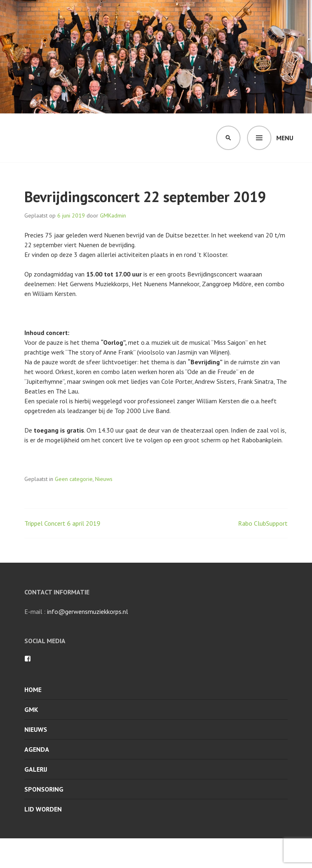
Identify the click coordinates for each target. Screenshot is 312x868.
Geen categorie (74, 479)
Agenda (37, 749)
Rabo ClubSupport (263, 523)
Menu (285, 138)
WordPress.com (207, 853)
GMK (31, 709)
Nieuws (104, 479)
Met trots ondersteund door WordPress (78, 853)
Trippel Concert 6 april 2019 (62, 523)
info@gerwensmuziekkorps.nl (88, 611)
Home (33, 690)
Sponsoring (44, 789)
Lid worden (43, 809)
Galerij (36, 769)
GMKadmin (113, 215)
